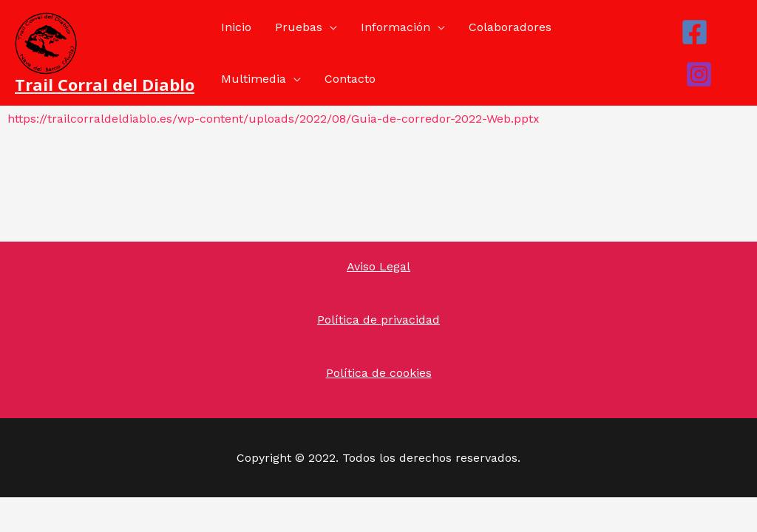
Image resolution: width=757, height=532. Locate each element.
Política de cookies (379, 373)
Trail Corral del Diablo (105, 84)
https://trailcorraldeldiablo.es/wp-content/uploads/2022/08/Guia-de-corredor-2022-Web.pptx (274, 119)
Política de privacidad (378, 320)
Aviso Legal (378, 266)
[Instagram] (699, 74)
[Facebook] (695, 32)
